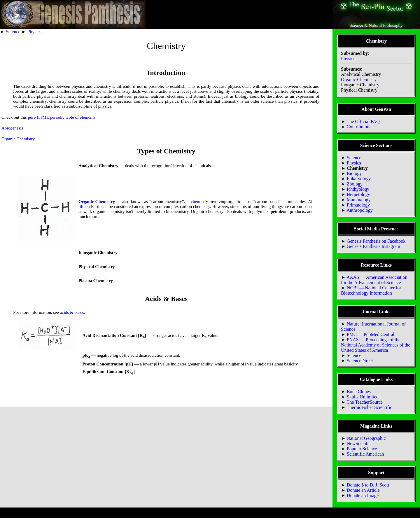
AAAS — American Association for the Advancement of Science (374, 280)
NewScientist (359, 443)
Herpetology (358, 194)
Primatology (358, 205)
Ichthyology (358, 189)
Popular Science (362, 449)
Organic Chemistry (18, 139)
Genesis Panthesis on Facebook (376, 241)
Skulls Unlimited (363, 397)
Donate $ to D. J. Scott (368, 485)
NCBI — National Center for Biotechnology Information (371, 290)
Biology (354, 173)
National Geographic (366, 438)
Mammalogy (359, 200)
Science (13, 32)
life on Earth (89, 206)
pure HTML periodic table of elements (61, 117)
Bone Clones (359, 392)
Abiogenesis (12, 128)
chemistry (199, 202)
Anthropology (360, 210)
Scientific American (365, 454)
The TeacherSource (365, 402)
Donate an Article (363, 490)
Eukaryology (359, 179)
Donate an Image (363, 495)
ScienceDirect (360, 361)
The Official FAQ (363, 121)
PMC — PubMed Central (371, 334)
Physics (34, 32)
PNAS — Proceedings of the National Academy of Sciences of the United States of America (376, 345)
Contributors (359, 127)
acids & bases (72, 312)
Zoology (355, 184)
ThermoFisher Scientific (370, 407)
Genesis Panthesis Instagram (373, 246)
